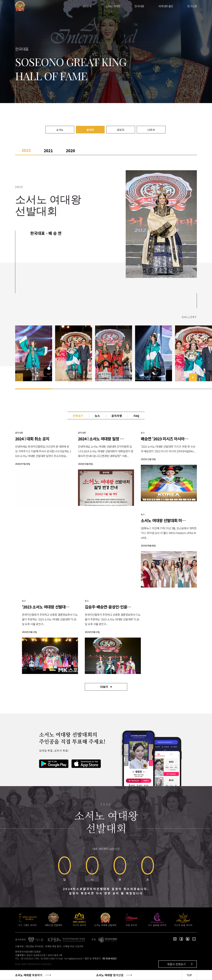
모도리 (121, 130)
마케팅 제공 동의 (53, 946)
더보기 (104, 687)
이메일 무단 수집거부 (73, 946)
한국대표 (139, 6)
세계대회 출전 (166, 6)
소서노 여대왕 (113, 6)
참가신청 (192, 6)
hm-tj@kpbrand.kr (74, 958)
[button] (193, 377)
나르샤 (151, 130)
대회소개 (87, 6)
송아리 (90, 130)
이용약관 (19, 946)
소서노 (60, 130)
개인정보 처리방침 (34, 946)
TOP (189, 975)
